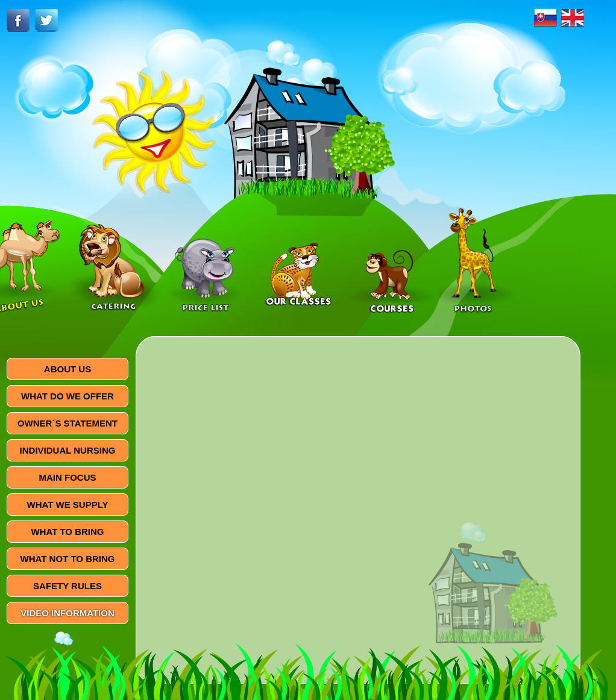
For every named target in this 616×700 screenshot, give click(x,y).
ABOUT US (68, 369)
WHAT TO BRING (67, 532)
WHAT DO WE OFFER (68, 396)
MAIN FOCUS (68, 477)
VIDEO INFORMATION (68, 613)
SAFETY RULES (68, 586)
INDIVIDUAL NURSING (68, 450)
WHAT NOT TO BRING (68, 559)
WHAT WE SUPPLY (67, 505)
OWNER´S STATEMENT (68, 423)
